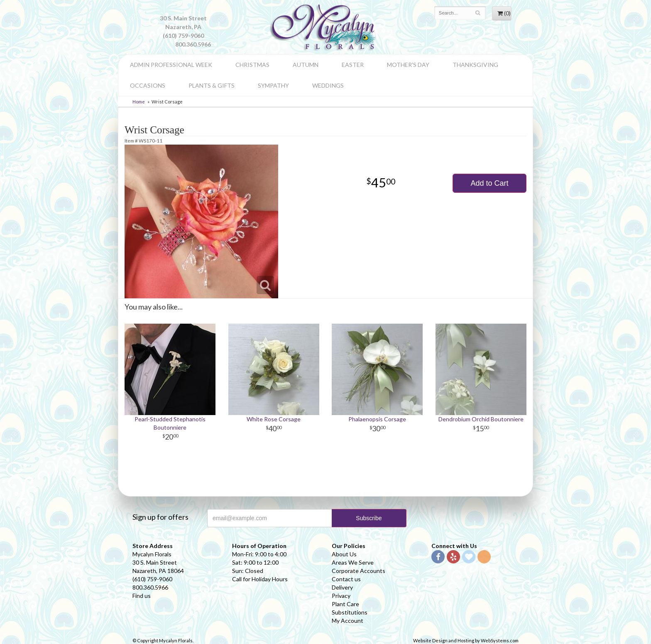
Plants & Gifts (212, 85)
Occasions (148, 85)
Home (139, 102)
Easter (353, 65)
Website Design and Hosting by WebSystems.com (466, 640)
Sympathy (273, 85)
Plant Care (345, 604)
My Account (348, 621)
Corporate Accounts (359, 571)
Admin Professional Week (171, 65)
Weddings (328, 85)
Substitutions (350, 612)
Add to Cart (489, 183)
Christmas (252, 65)
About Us (344, 554)
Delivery (342, 587)
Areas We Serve (353, 562)
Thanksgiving (475, 65)
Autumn (306, 65)
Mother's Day (408, 65)
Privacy (341, 596)
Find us (142, 596)
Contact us (346, 579)
